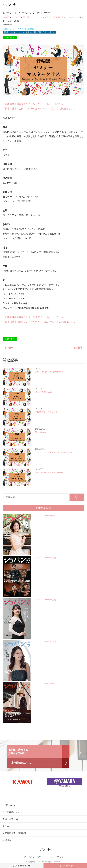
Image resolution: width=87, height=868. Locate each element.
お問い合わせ (66, 866)
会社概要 (7, 840)
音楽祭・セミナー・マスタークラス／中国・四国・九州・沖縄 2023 (30, 32)
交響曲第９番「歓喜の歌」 (15, 833)
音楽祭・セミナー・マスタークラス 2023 (43, 17)
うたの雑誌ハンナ (11, 812)
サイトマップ (57, 857)
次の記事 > (79, 348)
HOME (6, 17)
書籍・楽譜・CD (11, 819)
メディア (16, 17)
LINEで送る (10, 38)
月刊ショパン (9, 805)
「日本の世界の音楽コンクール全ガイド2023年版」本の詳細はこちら (39, 109)
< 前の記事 (8, 348)
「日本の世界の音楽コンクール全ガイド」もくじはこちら (33, 104)
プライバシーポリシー (35, 857)
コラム (6, 826)
